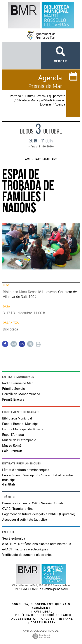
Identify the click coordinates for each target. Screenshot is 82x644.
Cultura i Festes (34, 96)
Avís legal (43, 612)
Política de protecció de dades (43, 615)
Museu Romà (12, 446)
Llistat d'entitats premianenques (26, 470)
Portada (15, 96)
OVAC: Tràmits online (18, 509)
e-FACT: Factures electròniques (25, 549)
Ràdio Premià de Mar (17, 383)
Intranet (67, 619)
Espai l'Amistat (13, 435)
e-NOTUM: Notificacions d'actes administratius (37, 544)
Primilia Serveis (14, 389)
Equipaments (56, 96)
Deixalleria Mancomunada (21, 394)
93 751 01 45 (27, 589)
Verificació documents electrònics (27, 555)
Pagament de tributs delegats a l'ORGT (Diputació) (39, 514)
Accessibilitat (24, 619)
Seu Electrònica (14, 538)
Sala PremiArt (12, 451)
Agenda (60, 104)
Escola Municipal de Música (23, 429)
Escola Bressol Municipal (21, 424)
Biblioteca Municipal (17, 418)
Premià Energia (13, 400)
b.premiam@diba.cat (52, 589)
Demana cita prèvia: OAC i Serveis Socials (33, 503)
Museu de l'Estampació (19, 440)
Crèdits (48, 619)
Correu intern (43, 623)
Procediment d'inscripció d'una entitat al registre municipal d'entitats (38, 480)
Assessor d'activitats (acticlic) (24, 520)
